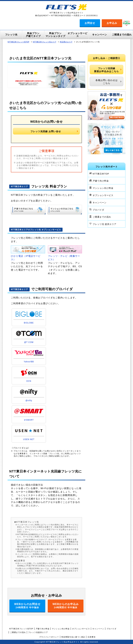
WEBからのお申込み (66, 606)
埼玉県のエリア (66, 42)
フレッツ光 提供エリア (105, 224)
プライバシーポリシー (49, 637)
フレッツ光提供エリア (38, 632)
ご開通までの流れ (102, 217)
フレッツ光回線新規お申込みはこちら (106, 70)
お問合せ (90, 23)
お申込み (112, 23)
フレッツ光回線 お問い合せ (46, 131)
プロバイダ (98, 210)
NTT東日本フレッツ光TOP (18, 42)
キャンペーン (100, 203)
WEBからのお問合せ (27, 606)
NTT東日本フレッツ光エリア (44, 42)
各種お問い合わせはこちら (107, 82)
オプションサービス (103, 195)
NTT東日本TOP (101, 174)
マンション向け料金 (103, 188)
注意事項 (92, 637)
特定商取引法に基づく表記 (73, 637)
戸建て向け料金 (101, 181)
